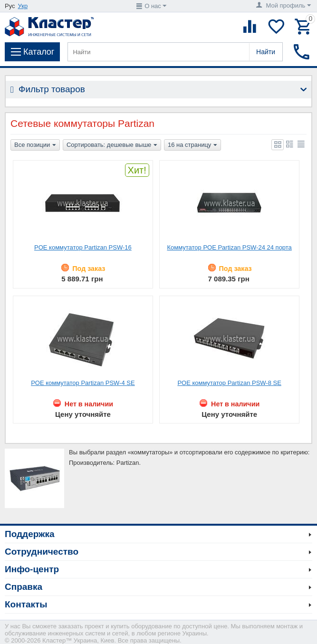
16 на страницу (192, 145)
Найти (266, 52)
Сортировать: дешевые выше (112, 145)
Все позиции (35, 145)
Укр (23, 6)
